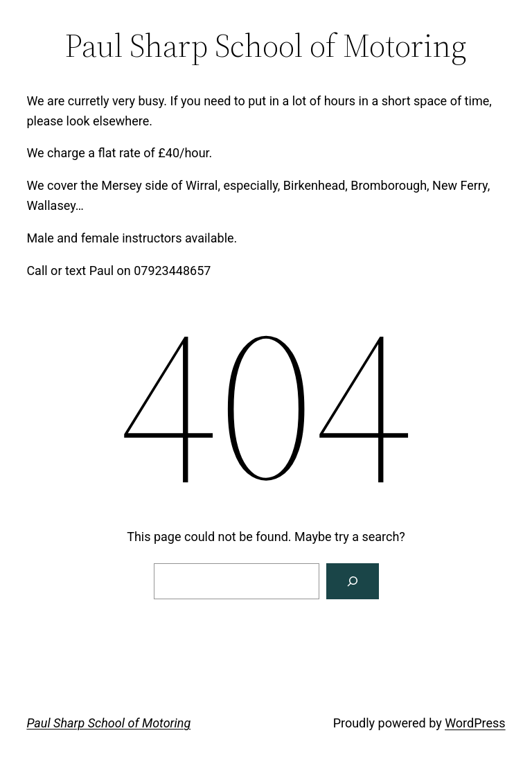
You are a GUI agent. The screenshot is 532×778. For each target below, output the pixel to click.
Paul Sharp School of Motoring (108, 723)
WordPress (475, 723)
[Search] (353, 581)
